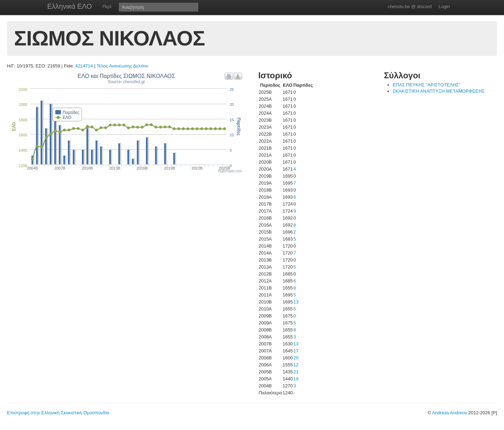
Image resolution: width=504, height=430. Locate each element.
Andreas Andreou (449, 413)
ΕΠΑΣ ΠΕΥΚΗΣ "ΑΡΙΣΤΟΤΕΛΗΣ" (427, 85)
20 (296, 358)
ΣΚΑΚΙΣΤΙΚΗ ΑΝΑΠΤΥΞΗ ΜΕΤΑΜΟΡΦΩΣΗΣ (439, 91)
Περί (107, 6)
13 (296, 302)
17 (296, 351)
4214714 (84, 66)
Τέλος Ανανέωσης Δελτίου (122, 66)
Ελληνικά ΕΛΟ (70, 6)
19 (296, 379)
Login (444, 6)
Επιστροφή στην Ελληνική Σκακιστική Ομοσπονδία (58, 413)
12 (296, 365)
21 (296, 372)
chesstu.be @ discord (410, 6)
